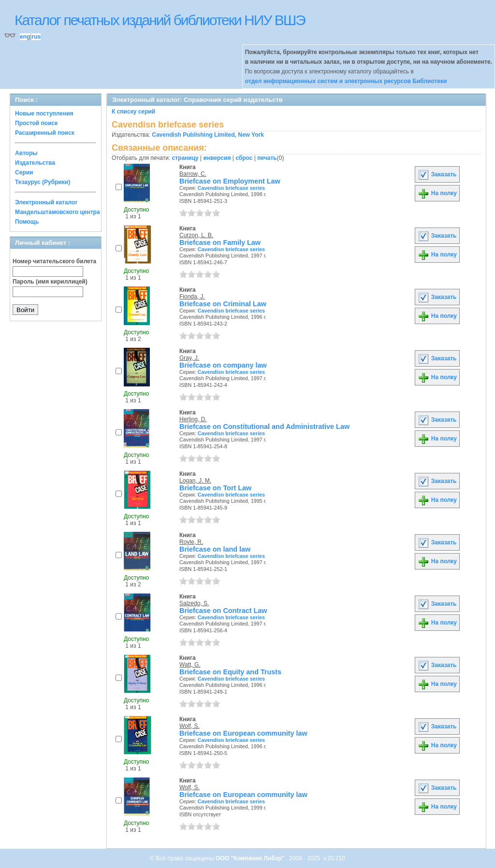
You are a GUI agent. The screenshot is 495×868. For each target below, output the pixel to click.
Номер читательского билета (54, 261)
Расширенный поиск (45, 133)
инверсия (217, 158)
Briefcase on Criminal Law (223, 304)
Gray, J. (189, 358)
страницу (185, 158)
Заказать (437, 174)
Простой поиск (36, 123)
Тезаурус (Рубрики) (43, 182)
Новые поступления (44, 114)
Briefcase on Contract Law (223, 611)
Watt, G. (190, 665)
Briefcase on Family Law (220, 242)
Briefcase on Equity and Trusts (230, 672)
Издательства (35, 163)
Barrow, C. (193, 174)
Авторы (26, 153)
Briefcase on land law (215, 549)
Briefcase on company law (223, 365)
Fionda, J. (192, 297)
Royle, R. (191, 542)
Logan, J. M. (195, 481)
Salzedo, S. (194, 603)
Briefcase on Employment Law (230, 181)
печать (267, 158)
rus (36, 37)
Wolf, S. (189, 726)
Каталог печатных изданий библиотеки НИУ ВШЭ (160, 20)
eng (25, 37)
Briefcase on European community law (243, 733)
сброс (244, 158)
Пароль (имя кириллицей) (50, 282)
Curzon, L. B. (196, 235)
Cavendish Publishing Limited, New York (208, 135)
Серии (24, 172)
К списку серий (133, 112)
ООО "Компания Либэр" (251, 858)
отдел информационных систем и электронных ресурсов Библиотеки (346, 81)
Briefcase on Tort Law (215, 488)
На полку (437, 193)
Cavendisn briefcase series (231, 188)
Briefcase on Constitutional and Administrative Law (264, 427)
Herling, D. (193, 419)
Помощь (27, 222)
